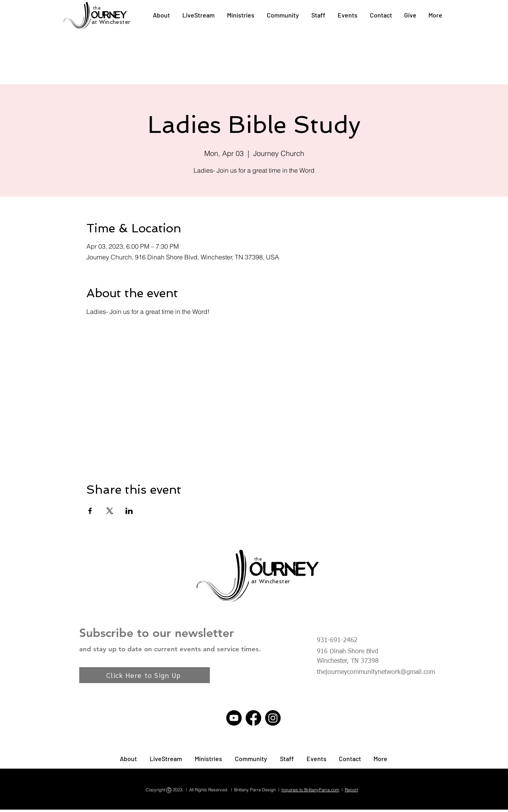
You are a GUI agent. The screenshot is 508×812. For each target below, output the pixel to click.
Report (351, 790)
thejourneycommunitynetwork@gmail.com (376, 672)
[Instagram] (273, 718)
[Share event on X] (110, 511)
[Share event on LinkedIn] (129, 511)
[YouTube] (234, 718)
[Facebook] (253, 718)
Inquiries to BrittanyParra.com (310, 790)
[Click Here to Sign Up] (145, 675)
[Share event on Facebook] (90, 511)
